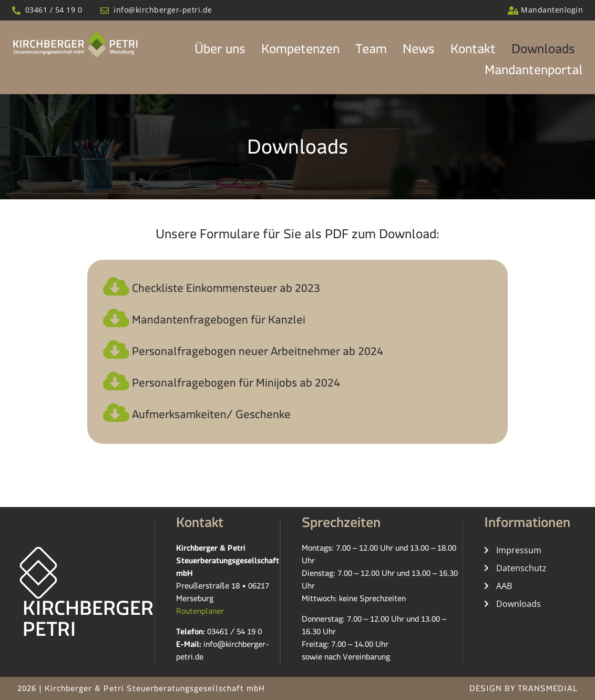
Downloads (543, 52)
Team (371, 52)
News (419, 52)
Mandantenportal (534, 73)
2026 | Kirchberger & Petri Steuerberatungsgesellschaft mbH (141, 690)
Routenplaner (200, 613)
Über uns (220, 52)
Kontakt (473, 52)
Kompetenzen (300, 52)
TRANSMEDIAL (548, 690)
